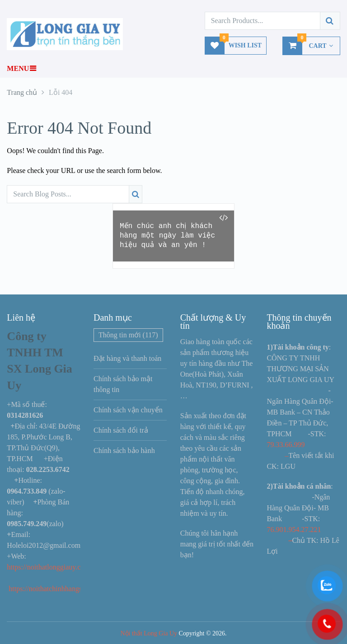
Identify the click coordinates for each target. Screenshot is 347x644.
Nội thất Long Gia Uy (149, 633)
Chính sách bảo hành (124, 450)
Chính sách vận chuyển (128, 410)
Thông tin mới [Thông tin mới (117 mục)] (128, 335)
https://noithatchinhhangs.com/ (53, 589)
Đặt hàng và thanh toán (127, 358)
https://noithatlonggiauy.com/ (50, 567)
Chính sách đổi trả (121, 430)
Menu (18, 68)
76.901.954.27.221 (294, 530)
